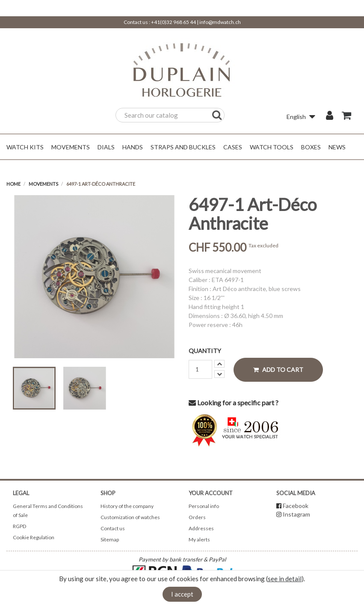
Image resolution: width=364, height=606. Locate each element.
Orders (197, 517)
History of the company (127, 506)
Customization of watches (130, 517)
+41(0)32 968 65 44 (173, 22)
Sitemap (110, 539)
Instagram (296, 514)
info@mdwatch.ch (220, 22)
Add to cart (278, 370)
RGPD (19, 526)
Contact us (113, 528)
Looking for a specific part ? (234, 403)
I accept (182, 594)
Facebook (296, 506)
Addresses (201, 528)
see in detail (285, 579)
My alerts (199, 539)
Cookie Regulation (34, 537)
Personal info (204, 506)
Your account (211, 493)
